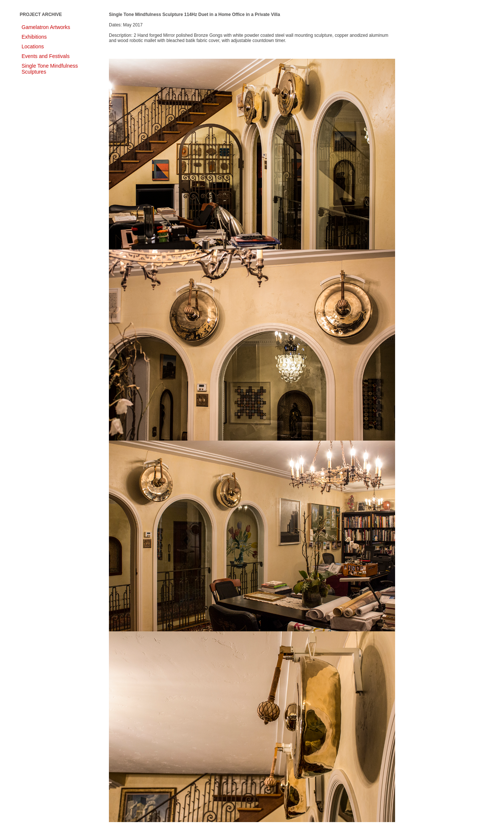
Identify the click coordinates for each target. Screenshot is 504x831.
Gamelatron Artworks (46, 27)
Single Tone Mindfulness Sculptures (50, 69)
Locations (33, 46)
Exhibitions (34, 37)
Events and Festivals (46, 56)
